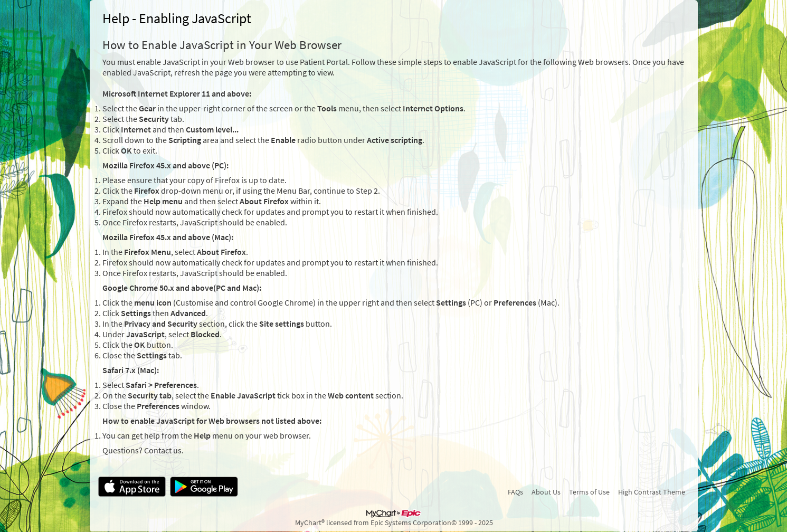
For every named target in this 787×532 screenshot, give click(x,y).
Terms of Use (589, 492)
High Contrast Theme (652, 492)
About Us (546, 492)
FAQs (515, 492)
